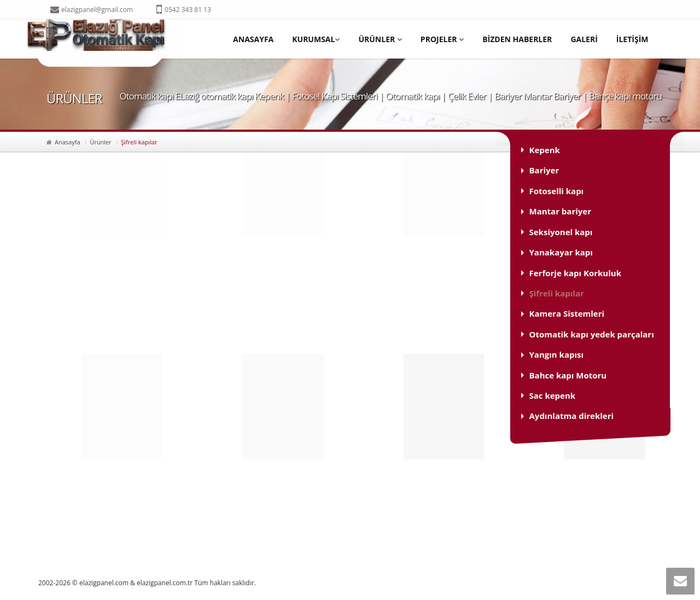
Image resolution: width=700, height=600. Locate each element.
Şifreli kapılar (557, 293)
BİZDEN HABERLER (517, 39)
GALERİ (584, 39)
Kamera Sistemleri (567, 313)
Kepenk (545, 150)
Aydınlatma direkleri (572, 416)
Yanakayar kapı (561, 252)
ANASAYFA (253, 39)
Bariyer (544, 170)
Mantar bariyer (561, 211)
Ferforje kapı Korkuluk (575, 273)
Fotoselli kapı (557, 191)
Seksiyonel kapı (561, 232)
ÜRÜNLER (380, 39)
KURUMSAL (316, 39)
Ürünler (100, 142)
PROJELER (442, 39)
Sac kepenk (553, 395)
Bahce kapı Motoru (568, 375)
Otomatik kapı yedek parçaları (592, 334)
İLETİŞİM (632, 39)
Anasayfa (68, 142)
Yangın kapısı (557, 354)
